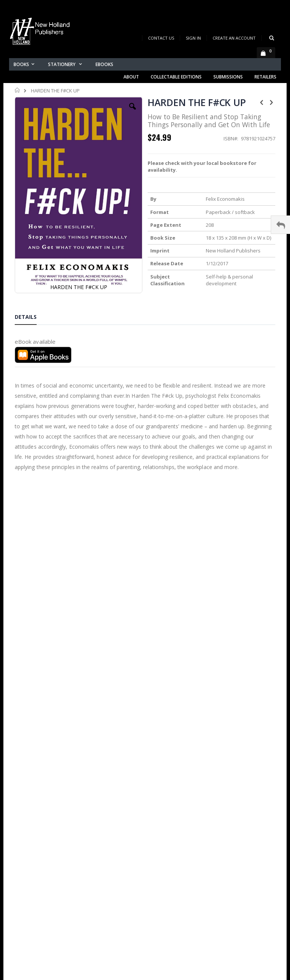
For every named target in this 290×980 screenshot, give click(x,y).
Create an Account (234, 38)
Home (18, 90)
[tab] (31, 318)
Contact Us (161, 38)
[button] (133, 112)
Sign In (193, 38)
